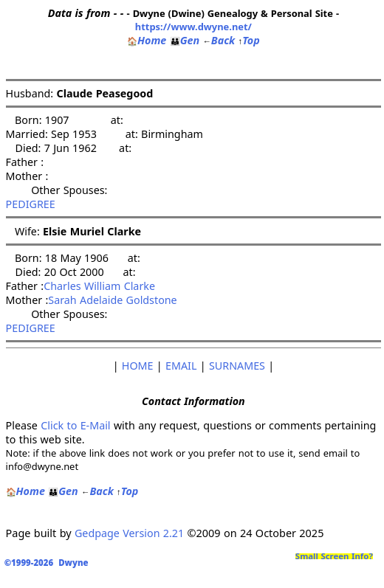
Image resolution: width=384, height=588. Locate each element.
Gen (185, 40)
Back (219, 40)
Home (147, 40)
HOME (138, 366)
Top (249, 40)
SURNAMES (237, 366)
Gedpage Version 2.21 (129, 533)
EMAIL (181, 366)
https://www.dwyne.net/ (193, 27)
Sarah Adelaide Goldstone (112, 300)
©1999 (49, 563)
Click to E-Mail (75, 425)
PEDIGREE (31, 204)
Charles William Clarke (99, 286)
